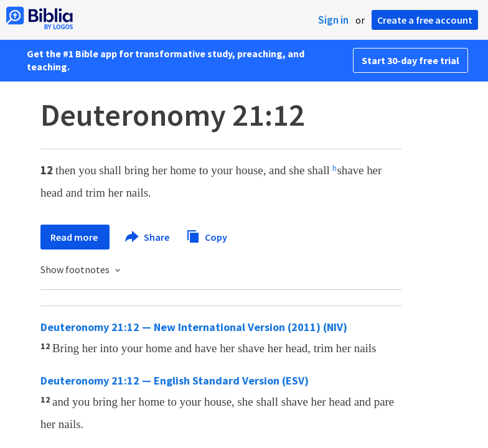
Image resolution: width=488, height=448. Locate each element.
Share (148, 237)
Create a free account (425, 20)
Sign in (333, 20)
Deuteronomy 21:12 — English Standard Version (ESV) (175, 380)
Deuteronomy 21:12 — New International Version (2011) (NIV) (194, 327)
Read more (75, 237)
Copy (207, 236)
